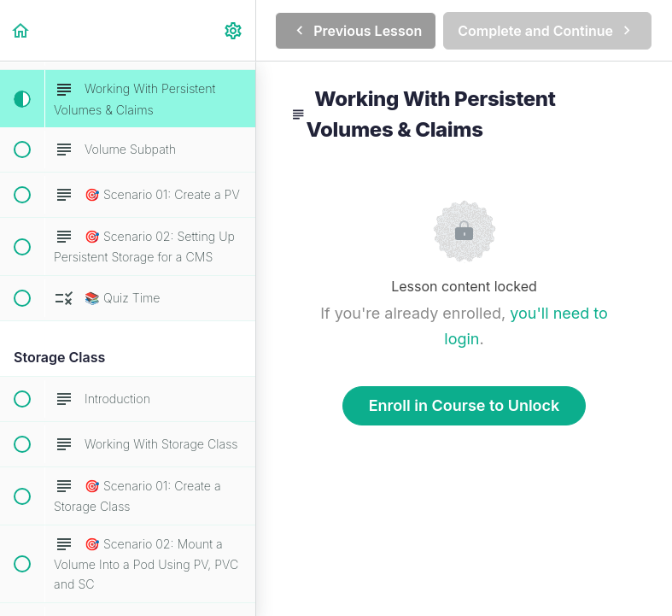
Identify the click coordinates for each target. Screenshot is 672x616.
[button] (21, 30)
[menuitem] (234, 30)
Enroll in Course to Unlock (465, 405)
